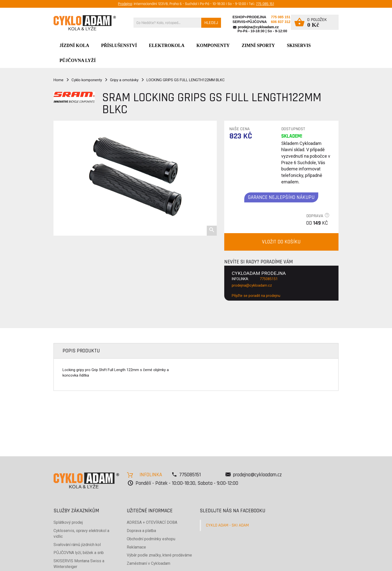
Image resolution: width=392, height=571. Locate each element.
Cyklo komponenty (87, 80)
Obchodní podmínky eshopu (151, 539)
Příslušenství (119, 45)
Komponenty (213, 45)
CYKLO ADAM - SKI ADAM (227, 525)
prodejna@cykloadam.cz (258, 27)
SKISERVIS (299, 45)
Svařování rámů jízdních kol (77, 545)
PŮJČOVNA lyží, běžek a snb (79, 553)
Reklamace (136, 547)
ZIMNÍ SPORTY (258, 45)
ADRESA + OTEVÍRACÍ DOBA (152, 522)
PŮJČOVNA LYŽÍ (78, 60)
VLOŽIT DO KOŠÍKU (281, 242)
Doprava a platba (141, 531)
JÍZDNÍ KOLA (74, 45)
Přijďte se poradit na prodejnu (256, 296)
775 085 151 (265, 4)
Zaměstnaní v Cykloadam (148, 563)
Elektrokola (167, 45)
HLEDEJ (211, 23)
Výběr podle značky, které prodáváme (159, 555)
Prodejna (125, 4)
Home (58, 80)
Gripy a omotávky (124, 80)
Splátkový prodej (68, 522)
